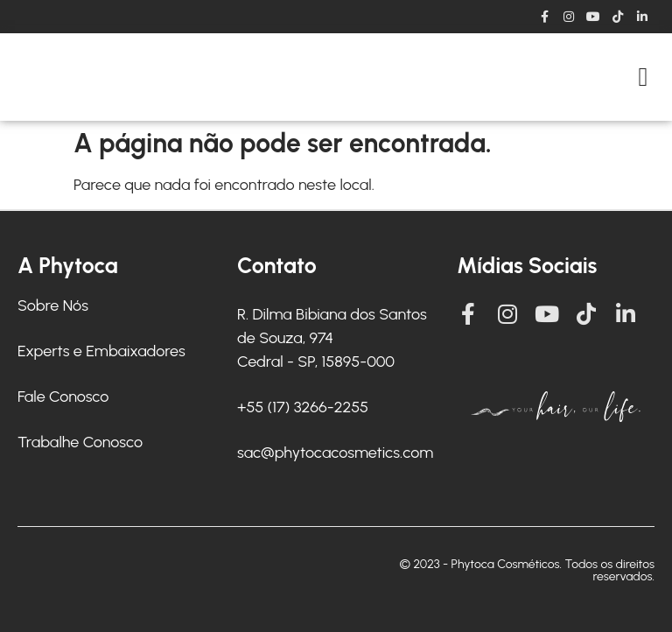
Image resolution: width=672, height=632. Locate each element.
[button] (643, 77)
